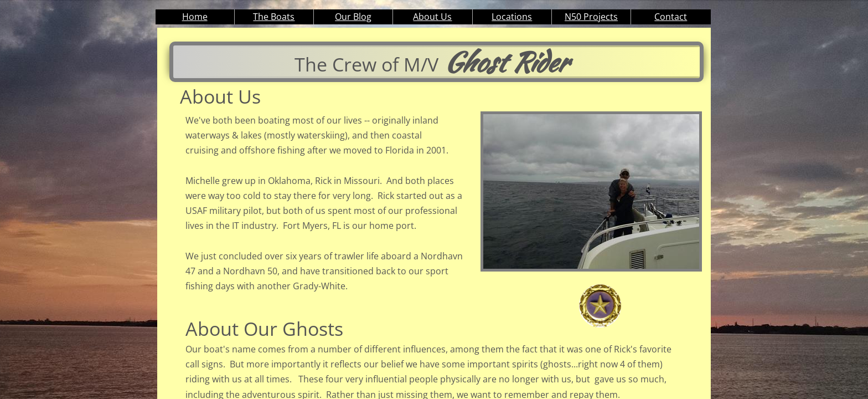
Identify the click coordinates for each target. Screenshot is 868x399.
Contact (671, 17)
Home (195, 17)
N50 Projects (591, 17)
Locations (512, 17)
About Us (432, 17)
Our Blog (353, 17)
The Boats (274, 17)
